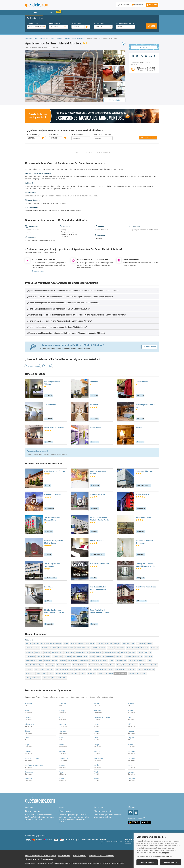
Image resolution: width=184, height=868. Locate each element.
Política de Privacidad (80, 856)
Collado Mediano (82, 652)
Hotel (78, 153)
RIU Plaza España (143, 517)
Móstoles (63, 661)
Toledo (96, 772)
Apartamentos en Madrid (37, 451)
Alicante (97, 704)
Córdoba (63, 724)
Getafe (39, 656)
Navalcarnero (84, 661)
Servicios (90, 153)
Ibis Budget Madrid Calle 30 (146, 406)
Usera (83, 673)
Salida (76, 23)
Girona (28, 731)
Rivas (119, 665)
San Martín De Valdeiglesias (103, 669)
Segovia (62, 765)
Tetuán (51, 673)
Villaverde (46, 678)
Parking (48, 366)
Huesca (131, 731)
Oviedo (62, 752)
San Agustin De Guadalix (148, 665)
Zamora (97, 779)
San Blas (29, 669)
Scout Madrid (96, 428)
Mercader (94, 405)
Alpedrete (108, 644)
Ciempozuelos (57, 652)
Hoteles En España (40, 38)
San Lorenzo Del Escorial (64, 669)
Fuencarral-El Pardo (144, 652)
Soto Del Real (41, 673)
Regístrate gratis (39, 271)
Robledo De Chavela (130, 665)
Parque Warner (121, 661)
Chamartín (154, 648)
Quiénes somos (32, 811)
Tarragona (29, 772)
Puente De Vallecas (80, 665)
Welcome (94, 382)
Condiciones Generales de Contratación (101, 856)
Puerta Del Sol (94, 665)
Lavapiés (119, 656)
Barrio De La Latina (33, 648)
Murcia (131, 745)
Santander (132, 758)
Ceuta (130, 717)
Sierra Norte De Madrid (146, 669)
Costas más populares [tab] (79, 697)
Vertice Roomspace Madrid (98, 472)
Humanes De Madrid (80, 656)
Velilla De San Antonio (105, 673)
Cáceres (28, 717)
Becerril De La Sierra (82, 648)
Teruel (62, 772)
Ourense (28, 752)
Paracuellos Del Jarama (99, 661)
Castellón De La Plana (102, 717)
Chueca (47, 652)
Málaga (96, 745)
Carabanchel (120, 648)
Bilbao (130, 711)
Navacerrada (73, 661)
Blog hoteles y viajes (103, 811)
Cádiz (62, 717)
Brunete (110, 648)
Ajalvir (66, 644)
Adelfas (139, 428)
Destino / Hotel (32, 23)
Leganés (128, 656)
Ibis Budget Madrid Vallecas (52, 383)
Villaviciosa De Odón (59, 678)
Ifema (92, 656)
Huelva (96, 731)
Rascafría (104, 665)
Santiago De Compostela (34, 765)
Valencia (131, 772)
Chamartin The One (52, 494)
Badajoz (62, 711)
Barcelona (97, 711)
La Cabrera (100, 656)
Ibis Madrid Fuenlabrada (146, 587)
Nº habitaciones (100, 23)
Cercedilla (145, 648)
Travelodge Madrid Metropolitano (52, 519)
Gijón (130, 724)
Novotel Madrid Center (100, 564)
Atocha (150, 644)
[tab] (92, 291)
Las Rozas (110, 656)
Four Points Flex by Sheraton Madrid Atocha (100, 611)
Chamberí (29, 652)
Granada (63, 731)
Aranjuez (117, 644)
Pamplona (132, 752)
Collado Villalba (96, 652)
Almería (131, 704)
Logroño (131, 738)
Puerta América (142, 494)
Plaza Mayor (50, 665)
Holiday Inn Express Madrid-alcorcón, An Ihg (54, 611)
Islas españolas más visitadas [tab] (101, 697)
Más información (104, 153)
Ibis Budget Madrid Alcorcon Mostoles (98, 588)
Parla (112, 661)
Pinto (150, 661)
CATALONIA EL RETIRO (54, 428)
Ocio (52, 12)
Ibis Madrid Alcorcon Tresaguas (145, 542)
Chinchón (39, 652)
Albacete (63, 704)
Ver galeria (114, 100)
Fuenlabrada (30, 656)
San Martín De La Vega (83, 669)
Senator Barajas (97, 540)
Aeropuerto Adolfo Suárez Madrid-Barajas (47, 644)
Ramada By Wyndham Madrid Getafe (54, 542)
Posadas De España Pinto (55, 471)
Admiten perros (33, 366)
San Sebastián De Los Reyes (125, 669)
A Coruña (29, 704)
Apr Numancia (50, 405)
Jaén (27, 738)
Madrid (28, 644)
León (61, 738)
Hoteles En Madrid (56, 38)
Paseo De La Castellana (137, 661)
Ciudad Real (30, 724)
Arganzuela (141, 644)
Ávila (27, 711)
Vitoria (62, 779)
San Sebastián (99, 758)
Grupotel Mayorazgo (99, 494)
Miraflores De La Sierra (34, 661)
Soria (130, 765)
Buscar (151, 26)
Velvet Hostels (142, 382)
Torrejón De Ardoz (62, 673)
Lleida (96, 738)
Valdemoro (91, 673)
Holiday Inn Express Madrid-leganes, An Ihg (146, 565)
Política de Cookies (64, 856)
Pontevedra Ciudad (32, 758)
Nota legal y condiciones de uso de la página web (41, 856)
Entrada (56, 23)
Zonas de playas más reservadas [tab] (55, 697)
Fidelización (65, 811)
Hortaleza (67, 656)
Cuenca (97, 724)
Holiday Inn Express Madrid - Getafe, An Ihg (100, 519)
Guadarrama (57, 656)
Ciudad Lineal (69, 652)
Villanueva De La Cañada (138, 673)
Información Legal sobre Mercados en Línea (39, 859)
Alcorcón (100, 644)
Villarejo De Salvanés (33, 678)
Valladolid (29, 779)
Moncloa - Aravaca (51, 661)
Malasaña (148, 656)
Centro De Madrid (133, 648)
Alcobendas (90, 644)
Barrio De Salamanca (66, 648)
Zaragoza (132, 779)
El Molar (132, 652)
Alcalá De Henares (77, 644)
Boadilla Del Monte (99, 648)
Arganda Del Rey (129, 644)
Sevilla (96, 765)
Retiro (112, 665)
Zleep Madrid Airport (144, 471)
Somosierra (30, 673)
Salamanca (64, 758)
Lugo (27, 745)
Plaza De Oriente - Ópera (35, 665)
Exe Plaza (48, 587)
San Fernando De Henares (44, 669)
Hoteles (28, 38)
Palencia (97, 752)
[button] (152, 5)
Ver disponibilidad (148, 138)
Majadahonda (138, 656)
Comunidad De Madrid (111, 652)
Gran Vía (47, 656)
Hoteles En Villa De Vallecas (75, 38)
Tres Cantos (74, 673)
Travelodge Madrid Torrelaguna (52, 565)
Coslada (124, 652)
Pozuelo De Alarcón (64, 665)
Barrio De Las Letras (49, 648)
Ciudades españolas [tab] (32, 697)
